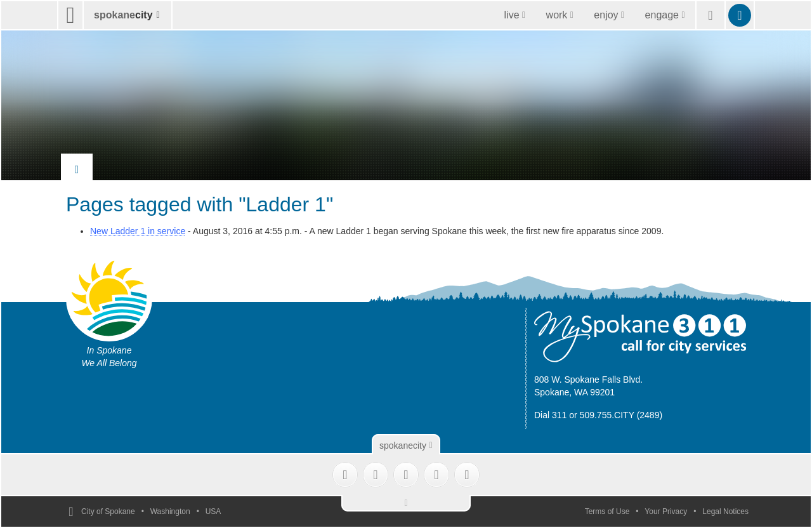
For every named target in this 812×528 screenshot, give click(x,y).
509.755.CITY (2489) (621, 415)
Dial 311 (550, 415)
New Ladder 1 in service (138, 231)
